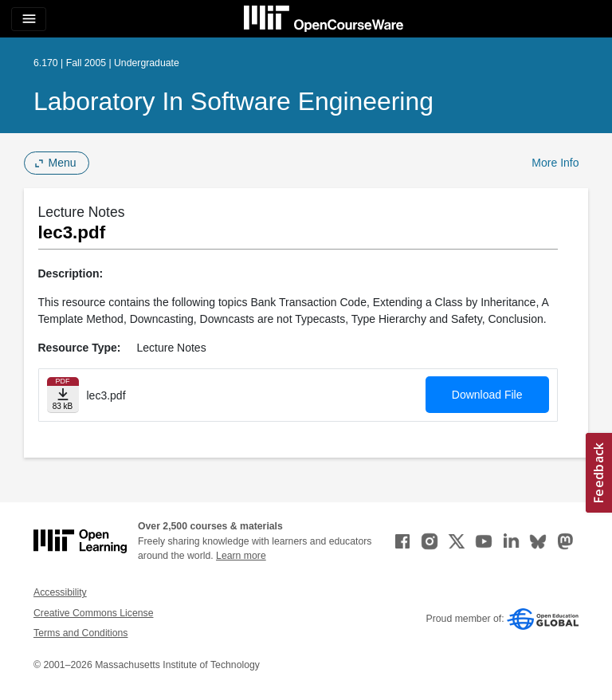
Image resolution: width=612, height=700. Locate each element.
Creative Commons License (93, 613)
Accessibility (60, 592)
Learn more (241, 556)
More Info (555, 163)
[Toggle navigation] (29, 19)
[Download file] (63, 395)
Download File (487, 395)
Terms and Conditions (80, 633)
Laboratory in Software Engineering (233, 101)
